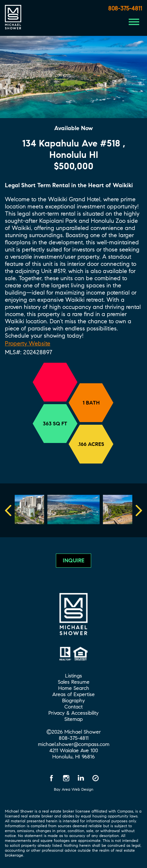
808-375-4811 (125, 8)
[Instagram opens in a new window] (66, 778)
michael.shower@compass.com (74, 744)
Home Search (74, 688)
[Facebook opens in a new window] (52, 778)
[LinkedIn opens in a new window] (81, 778)
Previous (21, 510)
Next (137, 510)
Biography (73, 700)
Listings (73, 676)
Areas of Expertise (73, 694)
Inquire (73, 561)
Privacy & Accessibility (73, 713)
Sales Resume (74, 682)
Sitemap (73, 719)
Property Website (28, 343)
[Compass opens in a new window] (96, 778)
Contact (73, 707)
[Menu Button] (134, 22)
